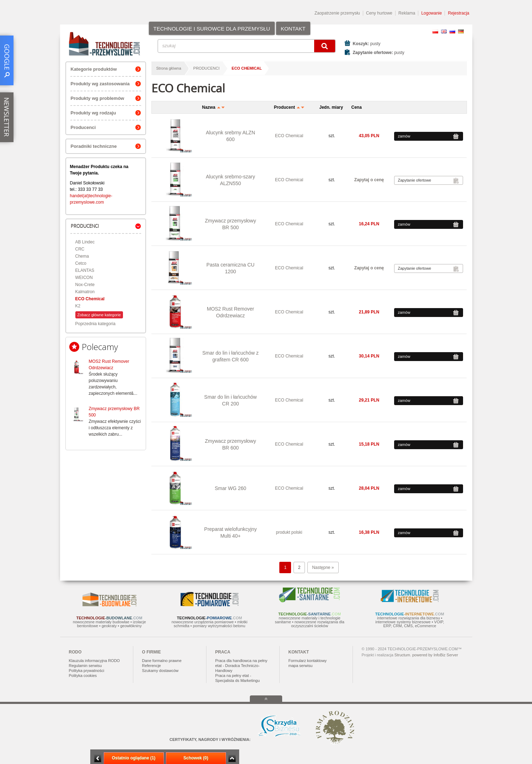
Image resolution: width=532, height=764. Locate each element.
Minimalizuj (98, 758)
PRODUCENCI (206, 68)
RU (452, 31)
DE (461, 31)
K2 (78, 306)
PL (435, 31)
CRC (80, 249)
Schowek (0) (196, 758)
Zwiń (232, 758)
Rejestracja (458, 13)
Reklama (407, 13)
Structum (402, 655)
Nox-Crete (85, 285)
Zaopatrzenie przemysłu (337, 13)
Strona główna (169, 68)
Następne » (323, 567)
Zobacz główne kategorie (99, 315)
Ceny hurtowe (379, 13)
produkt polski (289, 532)
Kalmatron (85, 292)
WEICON (84, 278)
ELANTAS (85, 270)
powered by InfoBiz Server (435, 655)
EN (444, 31)
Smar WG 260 (230, 488)
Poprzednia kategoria (95, 324)
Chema (82, 256)
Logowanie (431, 13)
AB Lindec (85, 242)
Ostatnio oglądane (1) (134, 758)
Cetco (81, 263)
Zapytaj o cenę (369, 180)
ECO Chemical (90, 299)
